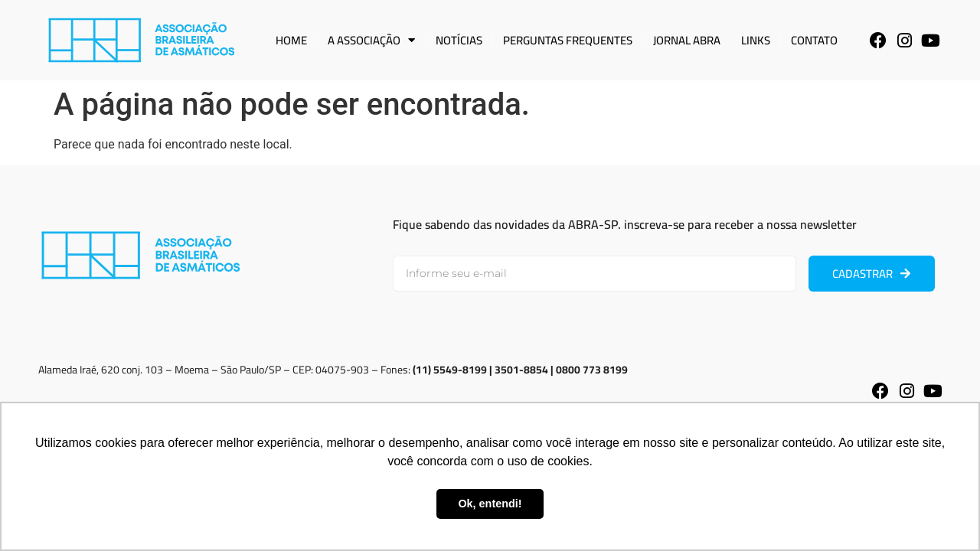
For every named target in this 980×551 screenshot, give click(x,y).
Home (291, 40)
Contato (814, 40)
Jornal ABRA (687, 40)
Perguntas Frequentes (568, 40)
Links (756, 40)
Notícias (459, 40)
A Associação (371, 40)
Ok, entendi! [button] (490, 504)
